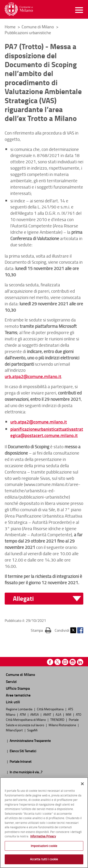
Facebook (80, 630)
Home (10, 27)
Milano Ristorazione (63, 725)
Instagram (73, 662)
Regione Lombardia (19, 709)
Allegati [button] (23, 599)
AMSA (35, 714)
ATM (23, 714)
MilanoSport (15, 730)
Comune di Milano (38, 27)
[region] (44, 823)
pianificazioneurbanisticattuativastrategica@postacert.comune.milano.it (47, 432)
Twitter (73, 630)
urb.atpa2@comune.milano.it (33, 376)
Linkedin (80, 662)
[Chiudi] (82, 784)
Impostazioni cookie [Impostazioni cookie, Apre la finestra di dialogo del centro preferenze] (44, 846)
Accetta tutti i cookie (44, 859)
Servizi (11, 681)
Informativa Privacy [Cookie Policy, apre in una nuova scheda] (43, 836)
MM (69, 714)
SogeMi (32, 730)
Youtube (65, 662)
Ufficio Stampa (18, 688)
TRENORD (58, 719)
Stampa (41, 630)
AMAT (48, 714)
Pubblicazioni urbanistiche (28, 33)
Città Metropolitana (51, 709)
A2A (59, 714)
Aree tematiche (18, 695)
